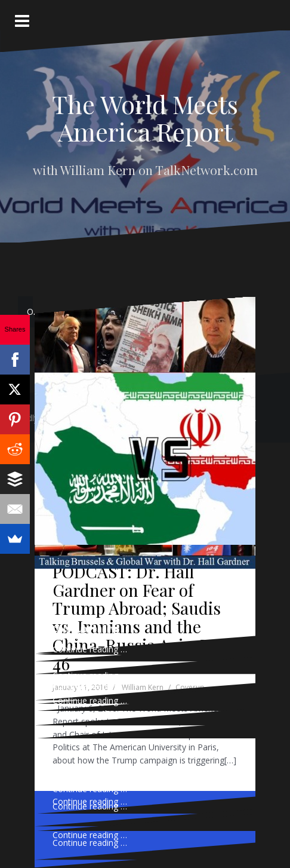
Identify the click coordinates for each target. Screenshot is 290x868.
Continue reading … (90, 789)
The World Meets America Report (145, 118)
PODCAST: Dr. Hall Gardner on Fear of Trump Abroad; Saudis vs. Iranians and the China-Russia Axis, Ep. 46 (138, 617)
